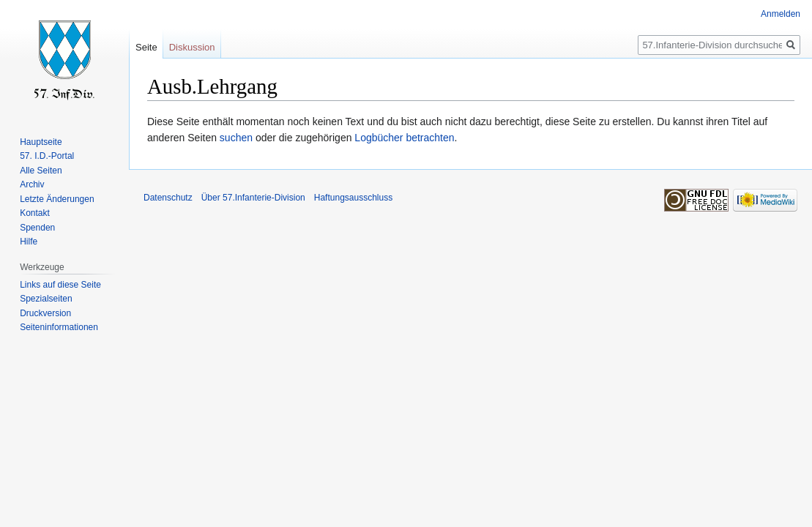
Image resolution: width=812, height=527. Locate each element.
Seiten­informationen (59, 327)
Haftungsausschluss (353, 198)
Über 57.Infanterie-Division (253, 198)
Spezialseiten (46, 299)
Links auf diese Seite (60, 285)
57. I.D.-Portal (47, 156)
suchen (236, 138)
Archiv (32, 184)
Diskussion (192, 47)
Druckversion (45, 313)
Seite (146, 47)
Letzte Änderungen (57, 199)
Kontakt (35, 213)
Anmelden (781, 14)
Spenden (37, 228)
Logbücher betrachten (404, 138)
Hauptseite (41, 142)
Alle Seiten (41, 171)
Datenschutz (168, 198)
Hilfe (29, 242)
